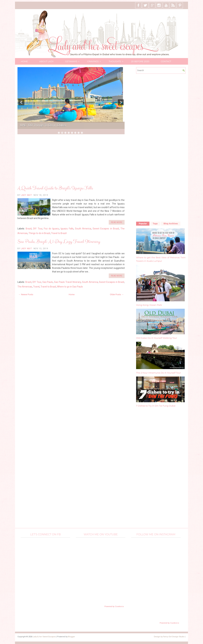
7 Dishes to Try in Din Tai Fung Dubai (156, 406)
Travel (36, 287)
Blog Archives (171, 224)
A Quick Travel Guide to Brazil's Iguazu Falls (55, 188)
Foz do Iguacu (51, 229)
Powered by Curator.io (114, 606)
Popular (143, 224)
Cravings (95, 60)
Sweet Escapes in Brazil (106, 229)
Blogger (72, 637)
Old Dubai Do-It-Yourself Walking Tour (157, 338)
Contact (166, 61)
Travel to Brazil (59, 233)
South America (83, 229)
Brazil (29, 229)
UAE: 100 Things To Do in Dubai (43, 125)
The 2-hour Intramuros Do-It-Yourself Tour (158, 373)
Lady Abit (26, 195)
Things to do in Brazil (39, 233)
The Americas (25, 287)
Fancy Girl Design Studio (174, 637)
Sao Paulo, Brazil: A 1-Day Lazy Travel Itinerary (59, 242)
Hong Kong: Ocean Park (149, 305)
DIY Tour (38, 229)
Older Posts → (117, 294)
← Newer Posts (26, 294)
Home (24, 61)
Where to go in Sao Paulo (70, 287)
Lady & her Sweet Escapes (44, 637)
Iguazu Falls (67, 229)
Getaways (73, 60)
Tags (155, 224)
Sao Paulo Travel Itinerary (67, 282)
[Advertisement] (71, 160)
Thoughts (117, 60)
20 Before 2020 (140, 61)
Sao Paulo (48, 282)
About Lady (47, 61)
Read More (117, 222)
